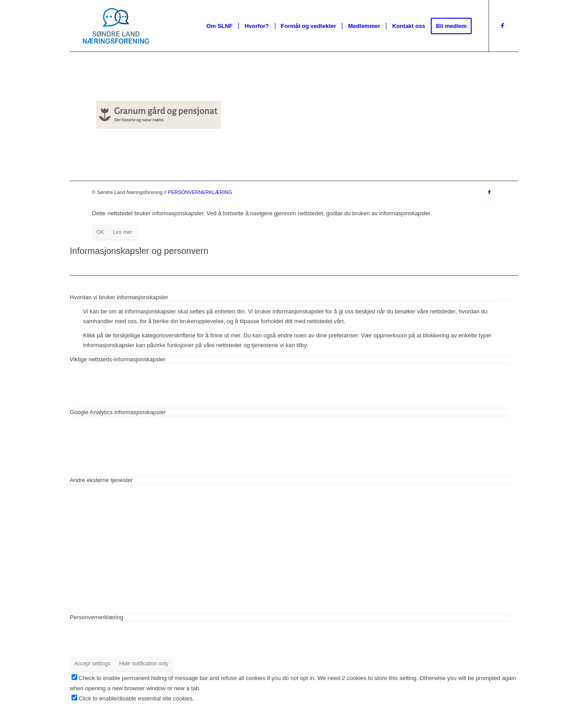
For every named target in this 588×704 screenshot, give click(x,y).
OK (100, 232)
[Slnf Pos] (116, 26)
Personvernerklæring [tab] (97, 617)
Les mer (122, 232)
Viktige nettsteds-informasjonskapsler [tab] (117, 359)
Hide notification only (144, 664)
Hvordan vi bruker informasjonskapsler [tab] (119, 297)
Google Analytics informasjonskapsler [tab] (118, 412)
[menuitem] (219, 26)
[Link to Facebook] (503, 26)
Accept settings (92, 664)
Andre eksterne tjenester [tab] (101, 480)
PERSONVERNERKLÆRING (200, 192)
